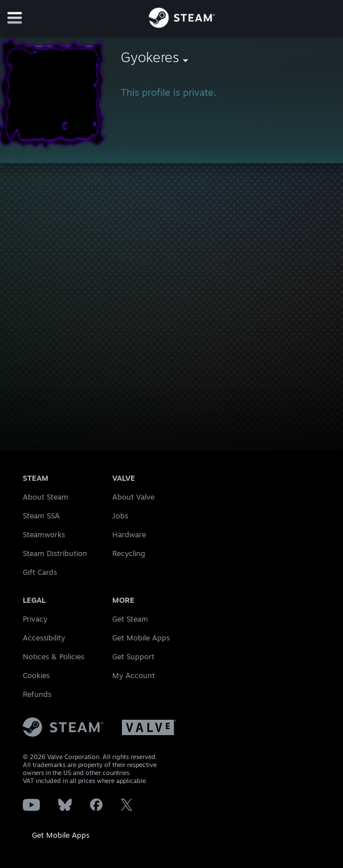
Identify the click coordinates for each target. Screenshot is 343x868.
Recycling (129, 553)
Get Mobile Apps (61, 835)
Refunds (37, 694)
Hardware (129, 534)
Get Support (133, 656)
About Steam (46, 497)
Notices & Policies (54, 656)
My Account (134, 675)
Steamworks (44, 534)
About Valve (133, 497)
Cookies (36, 675)
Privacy (35, 619)
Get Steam (130, 619)
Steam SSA (41, 516)
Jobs (120, 516)
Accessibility (44, 638)
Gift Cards (40, 572)
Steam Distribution (55, 553)
